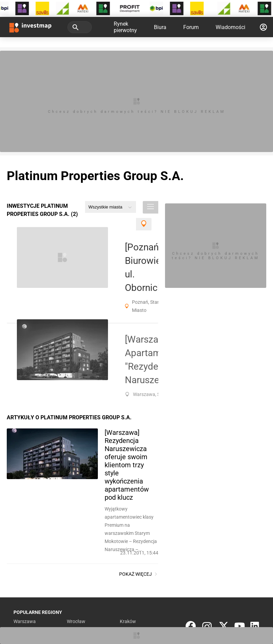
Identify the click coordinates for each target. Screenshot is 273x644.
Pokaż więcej (139, 574)
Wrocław (76, 621)
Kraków (128, 621)
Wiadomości (230, 27)
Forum (191, 27)
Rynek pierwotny (125, 27)
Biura (160, 27)
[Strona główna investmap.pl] (30, 27)
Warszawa (25, 621)
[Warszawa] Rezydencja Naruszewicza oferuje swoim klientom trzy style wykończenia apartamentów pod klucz (127, 465)
